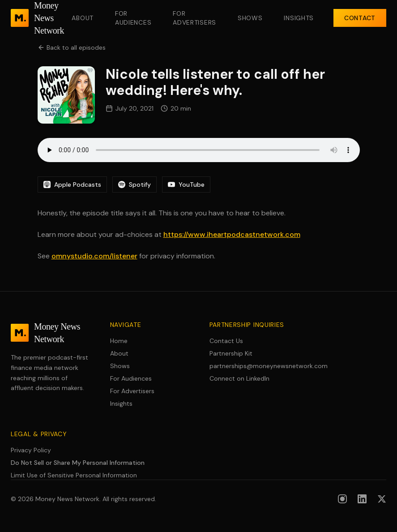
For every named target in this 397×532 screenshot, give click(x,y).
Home (119, 341)
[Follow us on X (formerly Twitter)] (382, 499)
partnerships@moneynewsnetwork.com (248, 366)
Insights (299, 18)
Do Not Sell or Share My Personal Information (78, 463)
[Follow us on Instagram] (342, 499)
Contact (360, 18)
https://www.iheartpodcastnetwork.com (232, 234)
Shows (250, 18)
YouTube (186, 184)
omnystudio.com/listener (94, 256)
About (83, 18)
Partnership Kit (231, 353)
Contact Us (226, 341)
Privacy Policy (31, 450)
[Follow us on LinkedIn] (362, 499)
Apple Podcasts (72, 184)
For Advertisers (194, 18)
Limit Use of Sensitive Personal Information (74, 475)
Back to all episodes (72, 47)
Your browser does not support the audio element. (199, 150)
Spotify (134, 184)
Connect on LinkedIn (239, 378)
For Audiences (133, 18)
